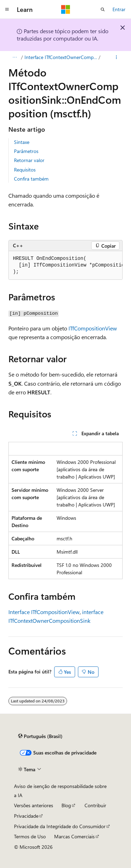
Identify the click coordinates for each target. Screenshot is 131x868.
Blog (66, 805)
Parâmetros (26, 151)
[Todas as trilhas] (14, 57)
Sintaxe (22, 142)
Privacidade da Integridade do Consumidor (60, 826)
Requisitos (25, 170)
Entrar (119, 9)
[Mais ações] (117, 57)
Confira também (31, 179)
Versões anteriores (34, 805)
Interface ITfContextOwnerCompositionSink (61, 57)
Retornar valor (29, 160)
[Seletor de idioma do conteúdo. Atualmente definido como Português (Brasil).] (40, 736)
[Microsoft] (66, 9)
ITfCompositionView (93, 328)
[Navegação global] (7, 9)
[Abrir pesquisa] (103, 9)
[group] (65, 265)
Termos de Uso (30, 836)
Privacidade (26, 816)
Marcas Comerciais (74, 836)
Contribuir (95, 805)
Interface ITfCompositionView (44, 612)
